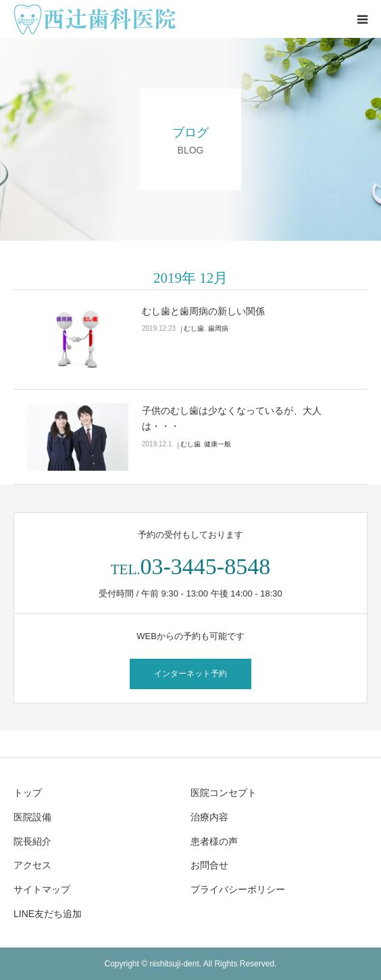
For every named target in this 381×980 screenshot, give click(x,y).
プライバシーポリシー (238, 889)
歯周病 (218, 328)
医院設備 (32, 817)
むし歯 (194, 328)
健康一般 (218, 444)
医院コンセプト (224, 793)
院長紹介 (32, 841)
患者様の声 (214, 841)
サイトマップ (42, 889)
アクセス (32, 865)
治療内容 (209, 817)
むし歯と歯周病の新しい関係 (203, 311)
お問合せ (209, 865)
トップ (28, 793)
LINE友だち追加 (48, 914)
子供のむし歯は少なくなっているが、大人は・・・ (232, 419)
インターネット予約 (190, 674)
